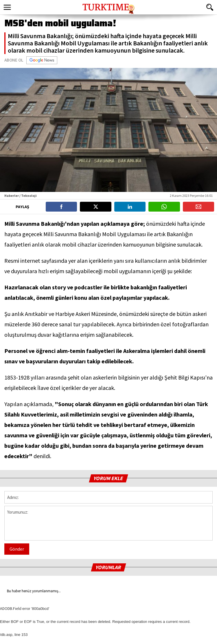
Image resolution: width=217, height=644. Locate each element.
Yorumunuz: (108, 523)
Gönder (17, 549)
